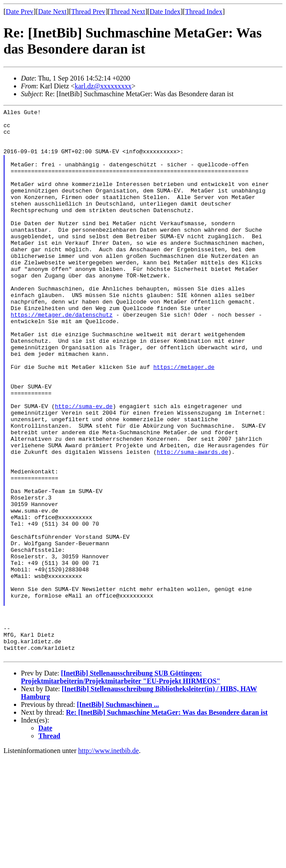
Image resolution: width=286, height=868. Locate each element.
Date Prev (20, 12)
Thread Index (204, 12)
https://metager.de (184, 419)
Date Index (165, 12)
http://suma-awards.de (192, 521)
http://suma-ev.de (84, 466)
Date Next (52, 12)
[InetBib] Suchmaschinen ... (118, 814)
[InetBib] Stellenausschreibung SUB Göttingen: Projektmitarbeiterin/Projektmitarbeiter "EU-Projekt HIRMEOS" (121, 787)
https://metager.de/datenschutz (62, 356)
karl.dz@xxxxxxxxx (103, 86)
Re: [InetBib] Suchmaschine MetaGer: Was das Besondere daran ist (167, 822)
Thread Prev (88, 12)
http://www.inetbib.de (109, 860)
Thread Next (128, 12)
